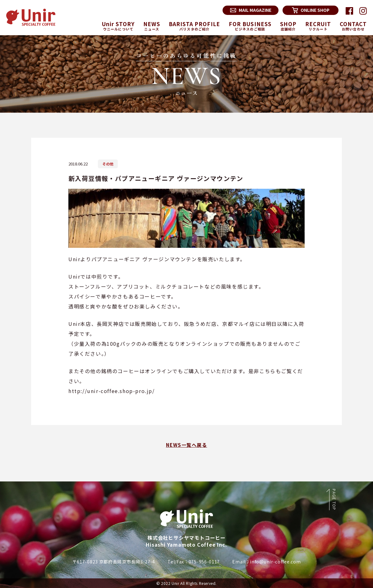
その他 (108, 164)
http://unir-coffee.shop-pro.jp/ (112, 391)
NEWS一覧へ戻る (187, 445)
